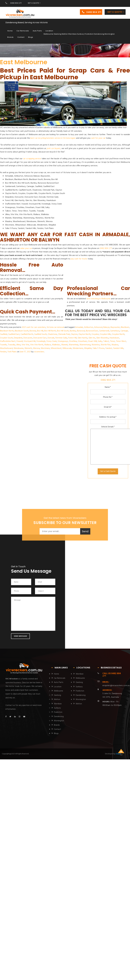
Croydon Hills (105, 334)
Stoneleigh (41, 341)
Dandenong (59, 717)
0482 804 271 (16, 3)
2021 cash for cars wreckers (34, 327)
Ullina (18, 345)
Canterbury (115, 331)
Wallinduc (56, 345)
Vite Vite (25, 345)
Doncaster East (40, 338)
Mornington (59, 721)
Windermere (78, 348)
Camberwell (104, 331)
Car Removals (23, 31)
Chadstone (52, 334)
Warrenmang (85, 345)
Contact (21, 37)
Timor (112, 341)
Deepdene (18, 338)
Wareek (64, 345)
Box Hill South (63, 331)
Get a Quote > (116, 12)
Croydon (95, 334)
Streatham (82, 341)
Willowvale (67, 348)
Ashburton (89, 327)
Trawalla (11, 345)
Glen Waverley (102, 338)
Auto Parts (37, 31)
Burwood (81, 331)
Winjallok (88, 348)
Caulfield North (27, 334)
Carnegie (124, 331)
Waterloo (96, 345)
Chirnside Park (64, 334)
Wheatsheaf (56, 348)
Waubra (115, 345)
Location (49, 31)
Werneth (28, 348)
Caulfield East (14, 334)
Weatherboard (6, 348)
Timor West (121, 341)
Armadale (79, 327)
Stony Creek (52, 341)
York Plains (12, 352)
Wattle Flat (106, 345)
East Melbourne (24, 62)
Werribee (58, 704)
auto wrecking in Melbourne (98, 299)
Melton (57, 699)
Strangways (63, 341)
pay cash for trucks (79, 259)
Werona (36, 348)
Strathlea (73, 341)
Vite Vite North (37, 345)
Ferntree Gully (61, 338)
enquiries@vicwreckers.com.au (116, 684)
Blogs (31, 37)
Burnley (73, 331)
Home (10, 31)
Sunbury (57, 708)
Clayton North (85, 334)
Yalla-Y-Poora (98, 348)
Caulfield (4, 334)
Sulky (100, 341)
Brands (10, 37)
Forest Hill (72, 338)
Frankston (58, 712)
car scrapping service (32, 159)
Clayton (74, 334)
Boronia (33, 331)
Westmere (45, 348)
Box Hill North (50, 331)
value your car (26, 248)
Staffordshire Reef (8, 341)
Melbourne (58, 691)
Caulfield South (40, 334)
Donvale (51, 338)
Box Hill (40, 331)
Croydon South (6, 338)
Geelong (57, 695)
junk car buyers (53, 148)
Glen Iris (92, 338)
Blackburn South (22, 331)
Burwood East (92, 331)
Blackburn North (7, 331)
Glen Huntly (83, 338)
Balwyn (106, 327)
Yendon (3, 352)
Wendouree (19, 348)
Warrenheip (74, 345)
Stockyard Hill (30, 341)
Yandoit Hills (118, 348)
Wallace (48, 345)
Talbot (106, 341)
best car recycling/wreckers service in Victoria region (53, 138)
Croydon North (118, 334)
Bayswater (115, 327)
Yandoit (109, 348)
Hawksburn (114, 338)
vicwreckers (39, 352)
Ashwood (98, 327)
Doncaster (28, 338)
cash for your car (98, 138)
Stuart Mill (92, 341)
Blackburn (125, 327)
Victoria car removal (55, 327)
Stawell (20, 341)
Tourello (3, 345)
